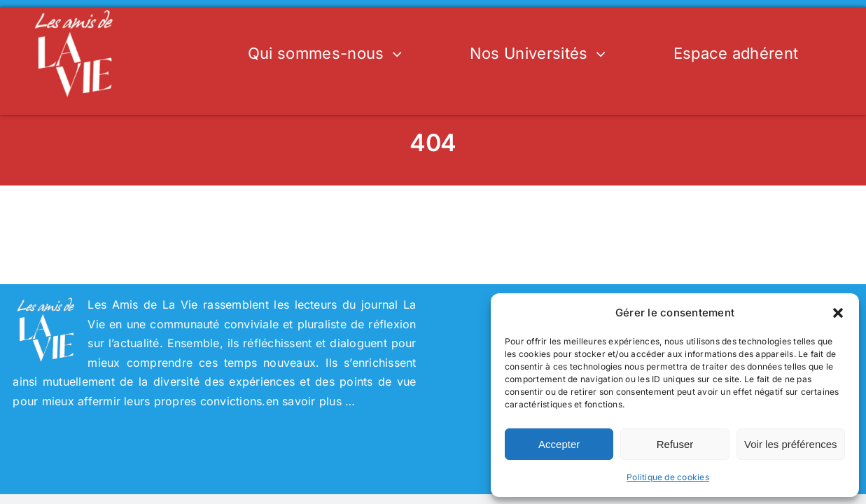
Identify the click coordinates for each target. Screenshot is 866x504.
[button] (838, 313)
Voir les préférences (791, 444)
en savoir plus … (311, 401)
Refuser (675, 444)
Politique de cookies (668, 477)
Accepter (559, 444)
